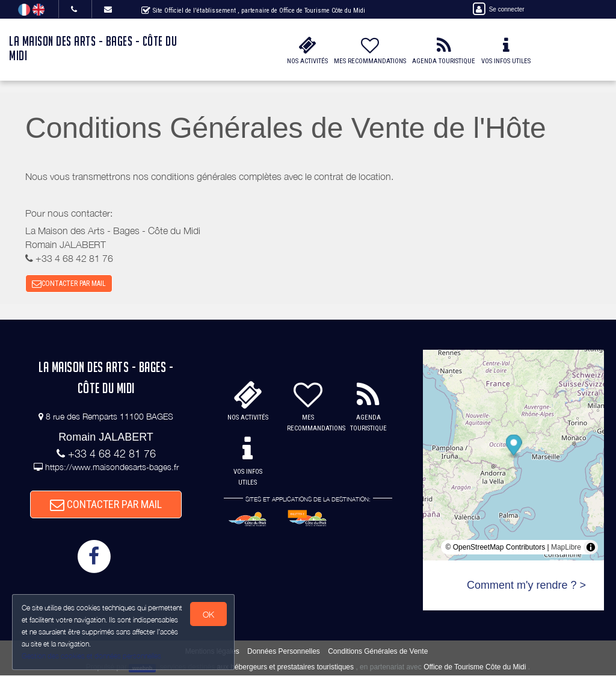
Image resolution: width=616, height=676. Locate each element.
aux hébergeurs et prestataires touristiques (285, 668)
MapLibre (566, 548)
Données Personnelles (284, 652)
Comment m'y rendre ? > (526, 586)
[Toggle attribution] (591, 548)
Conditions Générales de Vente (378, 652)
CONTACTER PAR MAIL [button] (69, 284)
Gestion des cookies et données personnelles (91, 656)
